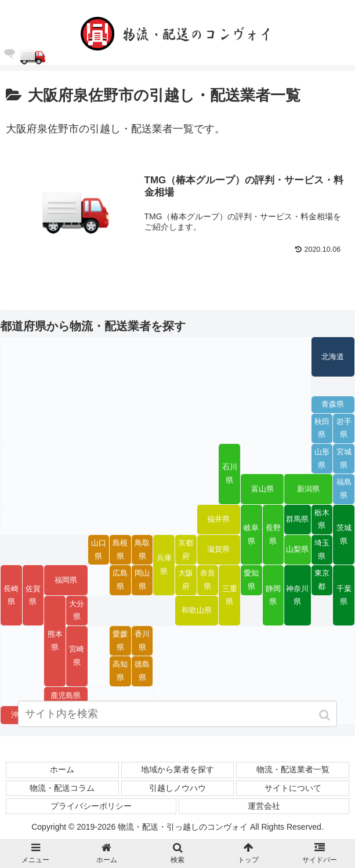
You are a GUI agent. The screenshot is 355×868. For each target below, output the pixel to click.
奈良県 (208, 580)
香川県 (142, 641)
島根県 (120, 550)
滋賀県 (218, 550)
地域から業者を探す (178, 770)
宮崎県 (77, 656)
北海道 (333, 357)
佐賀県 (33, 596)
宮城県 (344, 459)
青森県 (333, 404)
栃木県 (322, 520)
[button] (326, 716)
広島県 (120, 580)
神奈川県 (297, 596)
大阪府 (186, 580)
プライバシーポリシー (91, 806)
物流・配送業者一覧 (293, 770)
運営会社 (264, 806)
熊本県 (55, 641)
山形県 (322, 459)
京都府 (186, 550)
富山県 (262, 489)
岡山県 (142, 580)
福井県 (218, 519)
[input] (178, 715)
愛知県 (251, 580)
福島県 (344, 489)
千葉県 (344, 596)
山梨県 (297, 550)
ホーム (62, 770)
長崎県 (11, 596)
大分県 (77, 611)
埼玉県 (322, 550)
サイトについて (293, 788)
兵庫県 (164, 565)
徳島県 (142, 671)
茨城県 (344, 535)
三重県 (230, 596)
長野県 (273, 535)
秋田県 (322, 428)
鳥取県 (142, 550)
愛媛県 (120, 641)
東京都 (322, 580)
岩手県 (344, 428)
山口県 (99, 550)
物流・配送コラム (62, 788)
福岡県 (66, 580)
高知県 (120, 671)
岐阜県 (251, 535)
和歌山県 (197, 610)
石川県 (230, 474)
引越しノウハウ (178, 788)
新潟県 (308, 489)
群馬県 (297, 519)
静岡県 (273, 596)
